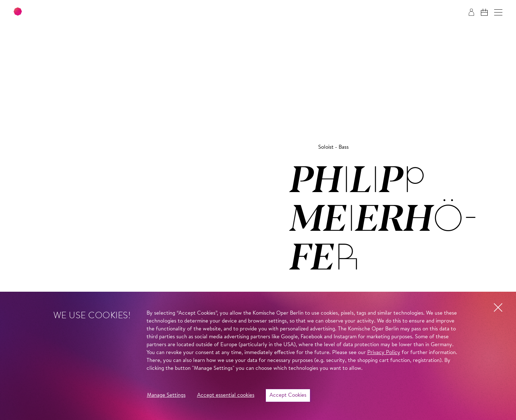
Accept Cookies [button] (288, 395)
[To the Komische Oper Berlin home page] (57, 12)
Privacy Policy (384, 353)
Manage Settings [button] (166, 395)
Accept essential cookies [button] (226, 395)
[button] (498, 12)
